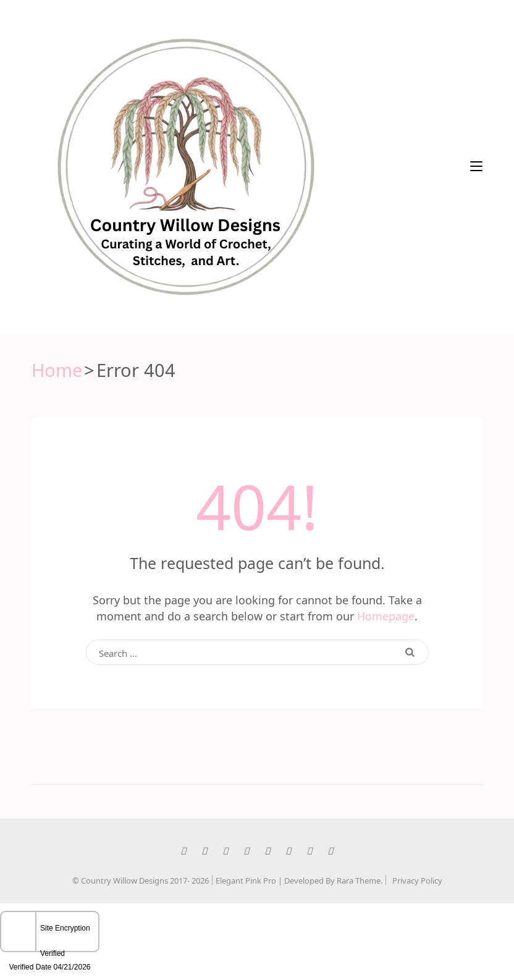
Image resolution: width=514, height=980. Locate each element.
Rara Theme (359, 880)
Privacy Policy (417, 880)
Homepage (386, 615)
